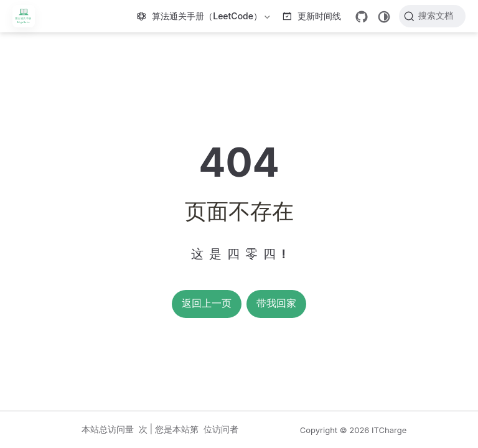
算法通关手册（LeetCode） (205, 18)
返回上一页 (207, 303)
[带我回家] (28, 16)
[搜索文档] (432, 16)
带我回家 (276, 303)
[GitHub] (362, 17)
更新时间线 (312, 16)
